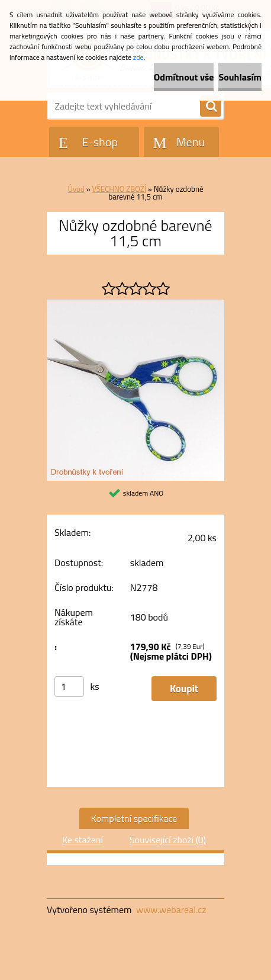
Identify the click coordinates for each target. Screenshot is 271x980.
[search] (211, 107)
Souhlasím (240, 77)
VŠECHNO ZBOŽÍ (119, 189)
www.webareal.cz (171, 910)
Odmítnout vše (184, 77)
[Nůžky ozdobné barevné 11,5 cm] (135, 304)
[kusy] (69, 687)
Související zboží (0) (168, 840)
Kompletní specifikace (134, 818)
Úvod (76, 189)
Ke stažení (83, 840)
